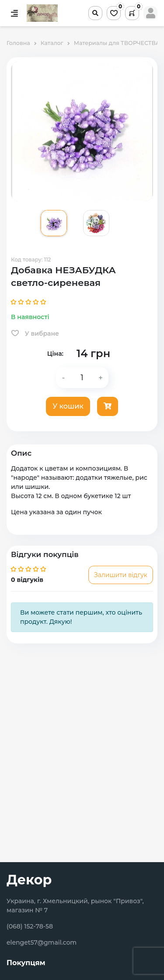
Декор (29, 880)
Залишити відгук (121, 575)
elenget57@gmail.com (42, 942)
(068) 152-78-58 (30, 926)
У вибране (35, 334)
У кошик (68, 406)
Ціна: (55, 354)
